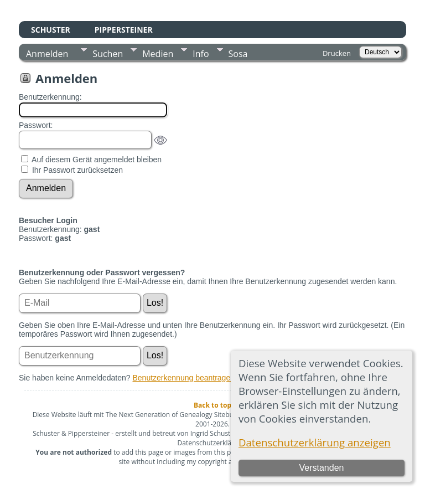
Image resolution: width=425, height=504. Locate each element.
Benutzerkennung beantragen (184, 378)
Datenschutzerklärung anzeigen (315, 442)
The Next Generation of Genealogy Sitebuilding (178, 415)
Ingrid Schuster (214, 433)
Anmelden (47, 54)
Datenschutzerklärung (212, 443)
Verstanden (321, 468)
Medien (158, 54)
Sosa (238, 54)
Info (201, 54)
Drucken (337, 53)
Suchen (108, 54)
